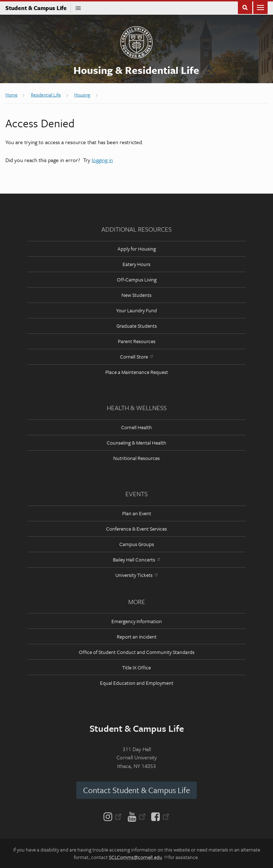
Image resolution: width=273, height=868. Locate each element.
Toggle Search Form (245, 7)
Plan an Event (137, 513)
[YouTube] (137, 816)
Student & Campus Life (38, 8)
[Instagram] (114, 816)
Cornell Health (136, 427)
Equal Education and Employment (137, 683)
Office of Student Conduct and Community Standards (137, 652)
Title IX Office (136, 667)
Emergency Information (137, 621)
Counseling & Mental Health (136, 443)
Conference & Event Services (136, 529)
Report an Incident (137, 637)
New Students (136, 295)
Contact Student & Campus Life (136, 790)
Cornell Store (136, 357)
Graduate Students (137, 326)
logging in (102, 160)
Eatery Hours (136, 264)
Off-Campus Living (137, 279)
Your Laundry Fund (136, 310)
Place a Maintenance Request (137, 372)
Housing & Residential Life (136, 70)
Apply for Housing (137, 249)
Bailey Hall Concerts (136, 559)
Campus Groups (137, 544)
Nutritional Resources (136, 458)
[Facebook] (159, 816)
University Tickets (136, 575)
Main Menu (260, 7)
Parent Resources (137, 341)
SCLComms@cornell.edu (138, 857)
